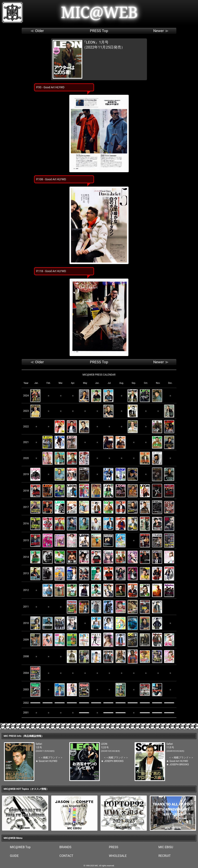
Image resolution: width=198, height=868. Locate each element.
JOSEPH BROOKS (114, 761)
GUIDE (14, 856)
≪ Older (37, 31)
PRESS (114, 847)
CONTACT (66, 856)
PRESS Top (99, 31)
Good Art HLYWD (48, 761)
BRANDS (65, 847)
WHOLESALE (118, 856)
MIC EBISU (166, 847)
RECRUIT (165, 856)
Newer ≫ (161, 31)
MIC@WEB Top (20, 847)
